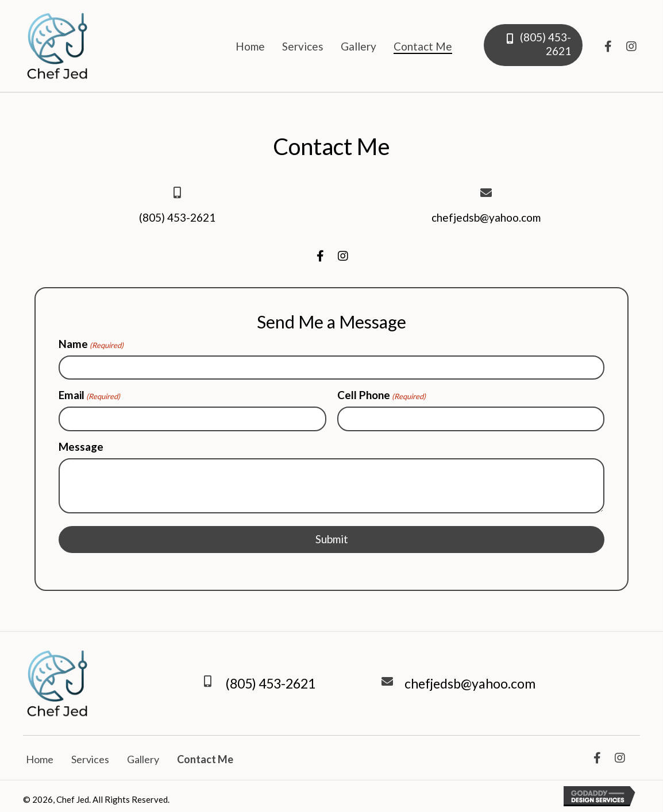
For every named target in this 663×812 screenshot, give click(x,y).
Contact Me (205, 759)
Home (40, 759)
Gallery (143, 759)
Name (91, 344)
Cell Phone (381, 395)
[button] (533, 45)
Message (81, 447)
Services (90, 759)
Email (89, 395)
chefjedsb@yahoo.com (486, 217)
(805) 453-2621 (177, 217)
